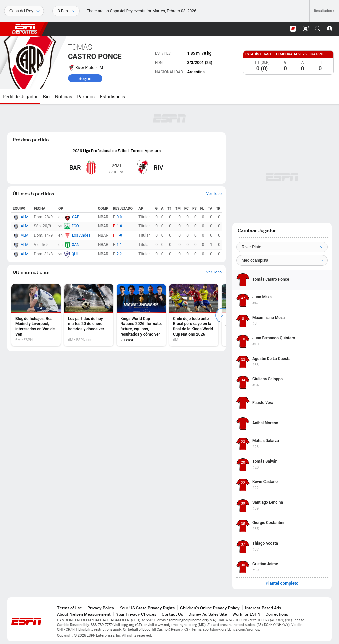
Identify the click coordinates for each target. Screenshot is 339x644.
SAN (76, 245)
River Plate (85, 68)
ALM (25, 217)
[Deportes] (24, 11)
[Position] (282, 260)
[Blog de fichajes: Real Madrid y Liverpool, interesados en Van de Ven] (36, 315)
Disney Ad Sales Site (208, 614)
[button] (318, 29)
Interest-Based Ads (263, 608)
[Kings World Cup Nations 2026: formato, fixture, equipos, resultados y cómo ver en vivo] (141, 315)
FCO (75, 226)
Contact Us (172, 614)
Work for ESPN (246, 614)
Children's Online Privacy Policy (210, 608)
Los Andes (81, 235)
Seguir (85, 78)
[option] (36, 315)
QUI (75, 254)
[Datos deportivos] (66, 11)
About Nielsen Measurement (84, 614)
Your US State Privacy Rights (147, 608)
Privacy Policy (101, 608)
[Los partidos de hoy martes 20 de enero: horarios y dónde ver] (89, 315)
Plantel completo (282, 583)
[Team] (282, 247)
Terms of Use (70, 608)
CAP (76, 217)
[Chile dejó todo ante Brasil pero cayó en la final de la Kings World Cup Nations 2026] (194, 315)
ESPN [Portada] (24, 29)
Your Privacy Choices (136, 614)
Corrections (277, 614)
